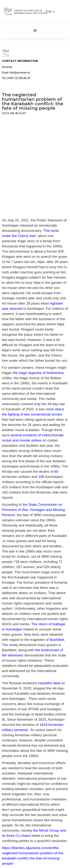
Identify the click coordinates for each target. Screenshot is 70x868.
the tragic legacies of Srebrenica (38, 373)
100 (41, 477)
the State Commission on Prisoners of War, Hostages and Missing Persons (33, 510)
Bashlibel (57, 640)
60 (56, 471)
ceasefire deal (49, 683)
